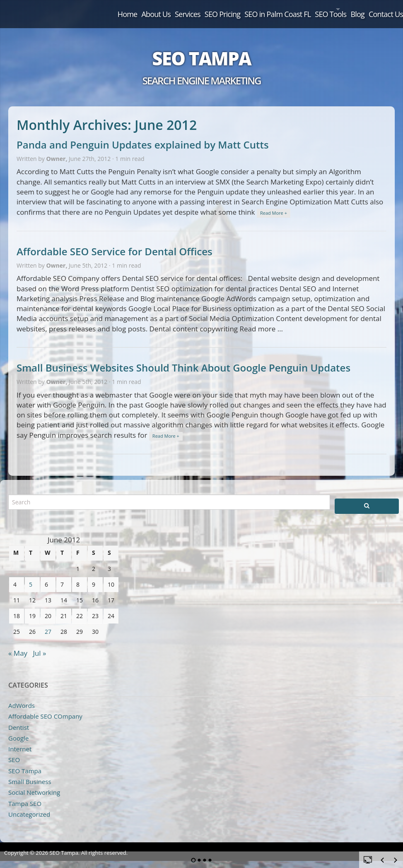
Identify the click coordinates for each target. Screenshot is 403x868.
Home (63, 9)
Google (18, 729)
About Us (99, 9)
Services (138, 9)
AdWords (22, 696)
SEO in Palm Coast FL (242, 9)
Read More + (274, 203)
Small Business (30, 772)
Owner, (57, 149)
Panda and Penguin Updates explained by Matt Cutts (143, 135)
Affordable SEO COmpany (45, 707)
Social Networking (34, 783)
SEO (14, 750)
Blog (345, 9)
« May (18, 644)
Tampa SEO (25, 794)
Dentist (19, 718)
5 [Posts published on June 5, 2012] (31, 575)
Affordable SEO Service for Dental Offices (115, 242)
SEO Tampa (201, 49)
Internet (20, 739)
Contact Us (380, 9)
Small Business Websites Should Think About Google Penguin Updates (183, 358)
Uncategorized (29, 805)
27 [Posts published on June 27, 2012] (48, 622)
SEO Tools (302, 9)
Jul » (39, 644)
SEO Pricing (179, 9)
